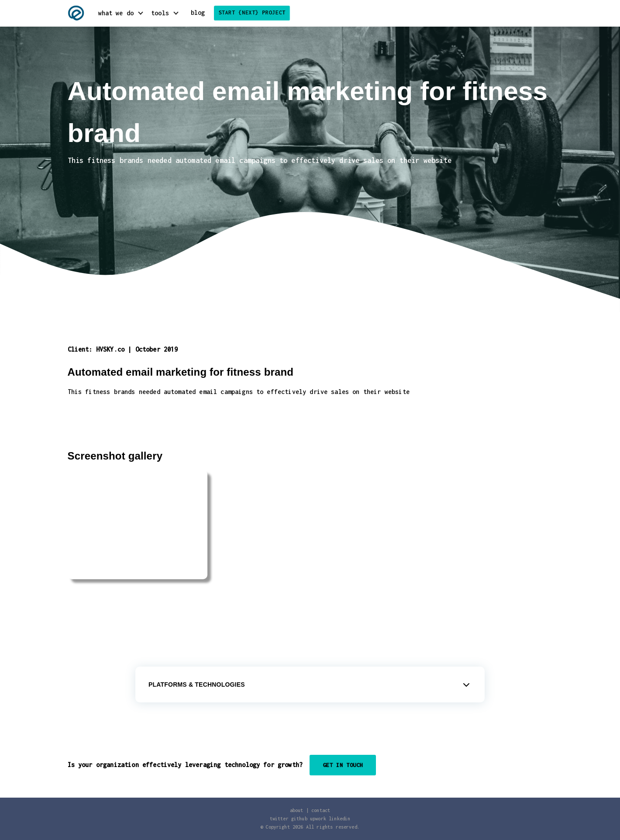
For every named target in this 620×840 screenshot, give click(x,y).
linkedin (339, 819)
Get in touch (343, 765)
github (299, 819)
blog (198, 12)
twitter (279, 819)
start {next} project (252, 12)
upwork (318, 819)
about (297, 810)
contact (321, 810)
